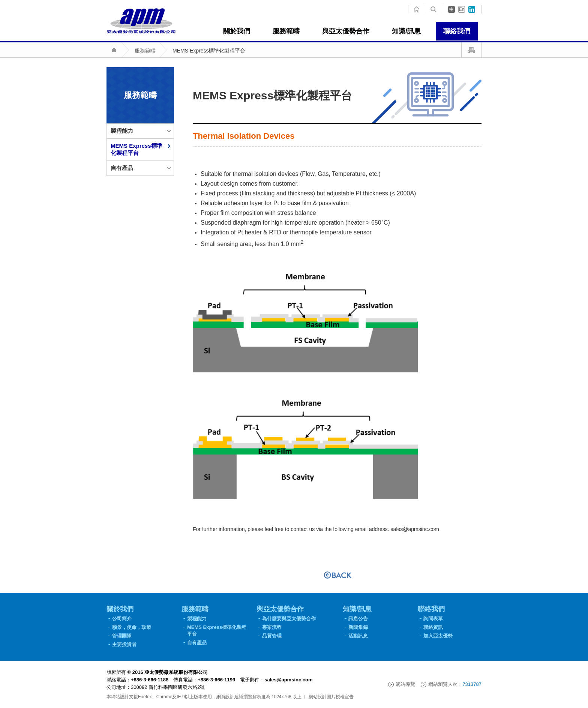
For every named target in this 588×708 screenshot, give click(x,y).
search (416, 9)
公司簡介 (122, 619)
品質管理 (272, 636)
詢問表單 (433, 619)
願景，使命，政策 (132, 627)
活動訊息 (358, 636)
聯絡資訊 (433, 627)
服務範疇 (145, 51)
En (462, 9)
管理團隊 (122, 636)
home (433, 9)
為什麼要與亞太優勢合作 (289, 619)
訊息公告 (358, 619)
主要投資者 (124, 644)
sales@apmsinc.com (415, 529)
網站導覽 (405, 684)
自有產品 (122, 168)
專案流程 (272, 627)
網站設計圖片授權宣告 (331, 697)
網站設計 (120, 697)
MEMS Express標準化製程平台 (209, 51)
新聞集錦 (358, 627)
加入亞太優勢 (438, 636)
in (472, 9)
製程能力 (122, 131)
